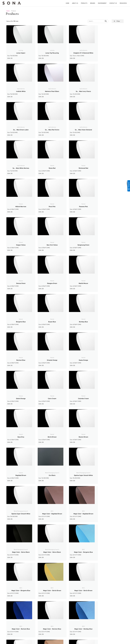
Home (67, 3)
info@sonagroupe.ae (17, 636)
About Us (75, 3)
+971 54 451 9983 (20, 632)
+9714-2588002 (15, 631)
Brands (93, 3)
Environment (102, 3)
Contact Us (113, 3)
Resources (123, 3)
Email (36, 626)
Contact (73, 633)
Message (37, 628)
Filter (118, 21)
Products (84, 3)
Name (36, 624)
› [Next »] (70, 608)
